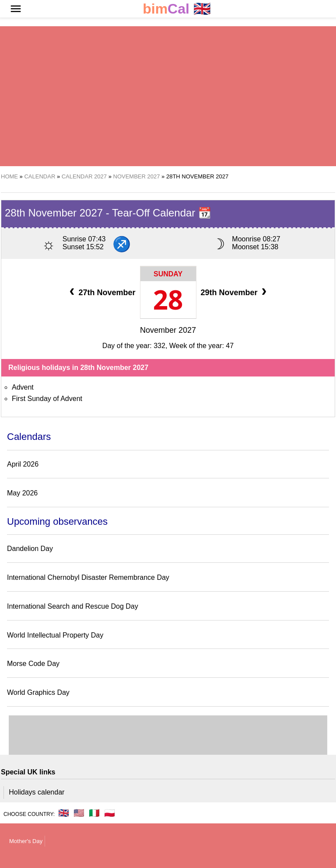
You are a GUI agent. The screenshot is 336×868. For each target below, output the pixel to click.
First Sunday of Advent (47, 399)
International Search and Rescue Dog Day (73, 606)
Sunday (168, 274)
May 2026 (22, 493)
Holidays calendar (37, 792)
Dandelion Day (30, 549)
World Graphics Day (38, 692)
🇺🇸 (79, 813)
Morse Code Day (33, 664)
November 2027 (168, 330)
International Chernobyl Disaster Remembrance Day (88, 577)
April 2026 (23, 464)
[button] (16, 9)
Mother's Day (26, 841)
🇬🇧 (177, 9)
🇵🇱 (110, 813)
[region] (168, 96)
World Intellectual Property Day (55, 635)
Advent (23, 387)
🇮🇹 (94, 813)
